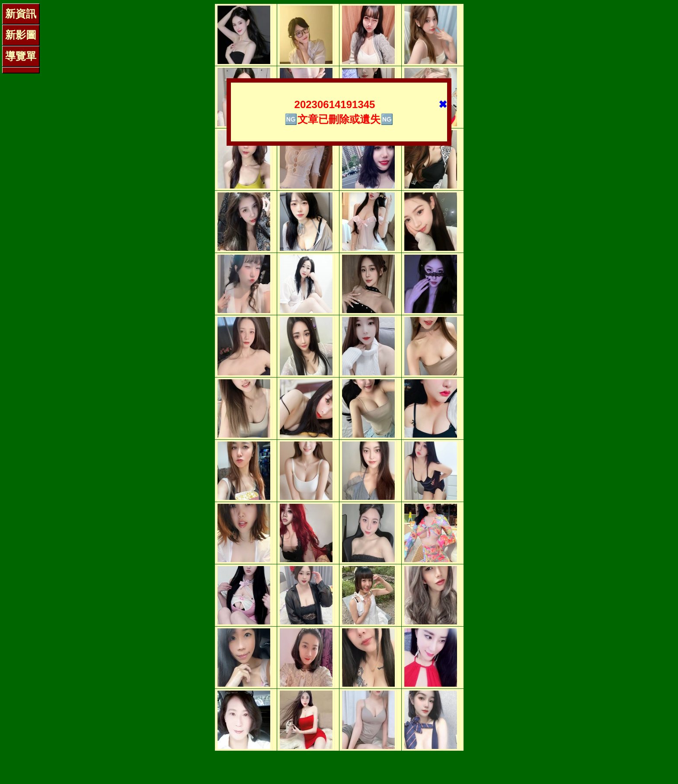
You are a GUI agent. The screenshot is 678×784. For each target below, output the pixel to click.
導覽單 (21, 56)
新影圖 (21, 35)
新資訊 (21, 14)
